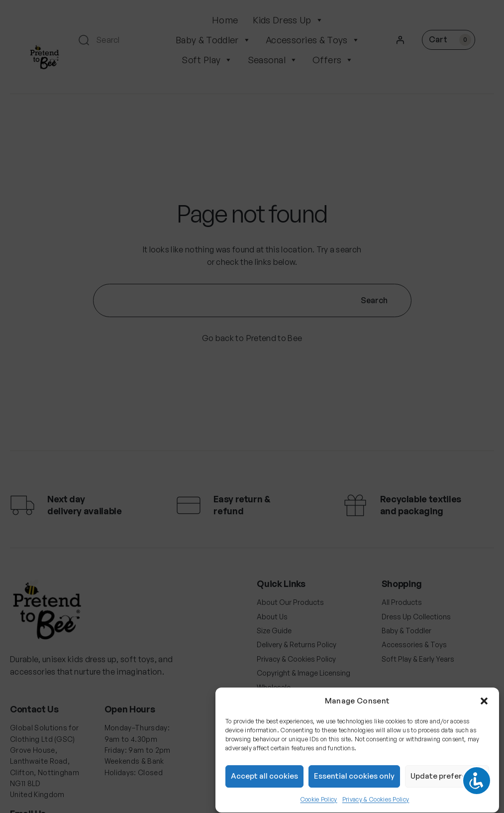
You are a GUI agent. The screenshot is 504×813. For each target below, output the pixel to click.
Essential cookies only (354, 782)
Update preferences (447, 782)
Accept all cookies (264, 782)
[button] (484, 706)
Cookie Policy (319, 805)
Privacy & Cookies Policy (376, 805)
